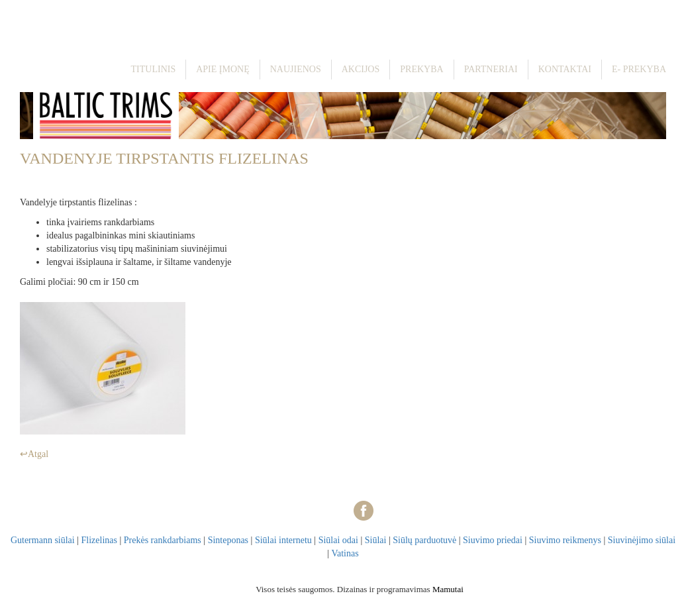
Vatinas (345, 553)
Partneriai (491, 69)
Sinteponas (228, 540)
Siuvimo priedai (493, 540)
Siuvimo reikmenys (565, 540)
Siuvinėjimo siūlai (642, 540)
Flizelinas (99, 540)
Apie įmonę (223, 69)
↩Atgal (34, 454)
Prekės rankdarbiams (163, 540)
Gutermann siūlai (43, 540)
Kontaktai (565, 69)
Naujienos (296, 69)
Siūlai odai (338, 540)
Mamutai (448, 589)
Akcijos (361, 69)
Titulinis (154, 69)
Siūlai (376, 540)
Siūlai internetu (283, 540)
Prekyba (421, 69)
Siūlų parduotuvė (424, 540)
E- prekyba (639, 69)
